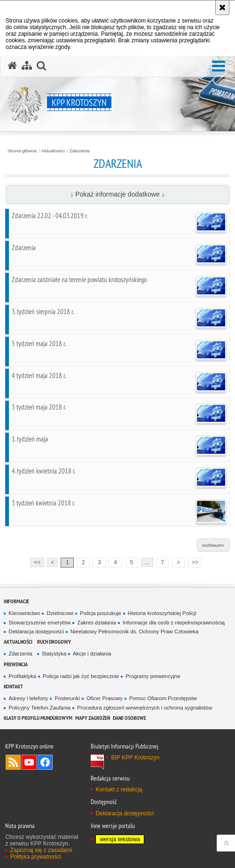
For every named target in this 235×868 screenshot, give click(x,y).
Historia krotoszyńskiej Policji (162, 613)
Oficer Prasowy (105, 698)
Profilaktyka (22, 676)
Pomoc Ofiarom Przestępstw (163, 698)
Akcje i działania (92, 654)
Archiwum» (213, 545)
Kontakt (13, 686)
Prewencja (16, 664)
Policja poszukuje (101, 613)
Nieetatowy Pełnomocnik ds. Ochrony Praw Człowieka (135, 631)
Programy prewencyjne (153, 676)
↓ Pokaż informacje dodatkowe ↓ (117, 194)
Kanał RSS (13, 762)
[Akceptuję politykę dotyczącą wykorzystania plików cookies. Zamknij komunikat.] (222, 8)
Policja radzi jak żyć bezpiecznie (81, 676)
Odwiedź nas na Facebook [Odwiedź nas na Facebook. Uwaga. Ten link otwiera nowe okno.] (45, 762)
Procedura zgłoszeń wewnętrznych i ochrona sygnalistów (145, 708)
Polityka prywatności (35, 857)
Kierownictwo (24, 613)
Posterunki (67, 698)
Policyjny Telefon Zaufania (39, 708)
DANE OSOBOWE (129, 718)
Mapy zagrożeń (93, 718)
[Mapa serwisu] (27, 66)
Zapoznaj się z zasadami (41, 850)
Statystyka (54, 654)
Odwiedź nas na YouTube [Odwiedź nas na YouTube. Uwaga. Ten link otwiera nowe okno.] (29, 762)
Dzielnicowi (60, 613)
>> (193, 562)
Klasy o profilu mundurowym (38, 718)
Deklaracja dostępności (36, 631)
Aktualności (53, 151)
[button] (219, 67)
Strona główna (22, 151)
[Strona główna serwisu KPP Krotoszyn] (12, 66)
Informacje (16, 601)
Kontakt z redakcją (119, 789)
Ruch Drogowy (54, 642)
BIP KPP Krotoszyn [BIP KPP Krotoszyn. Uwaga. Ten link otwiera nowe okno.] (135, 758)
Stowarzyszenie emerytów (39, 623)
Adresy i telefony (28, 698)
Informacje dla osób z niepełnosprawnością (174, 623)
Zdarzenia (80, 151)
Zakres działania (97, 623)
